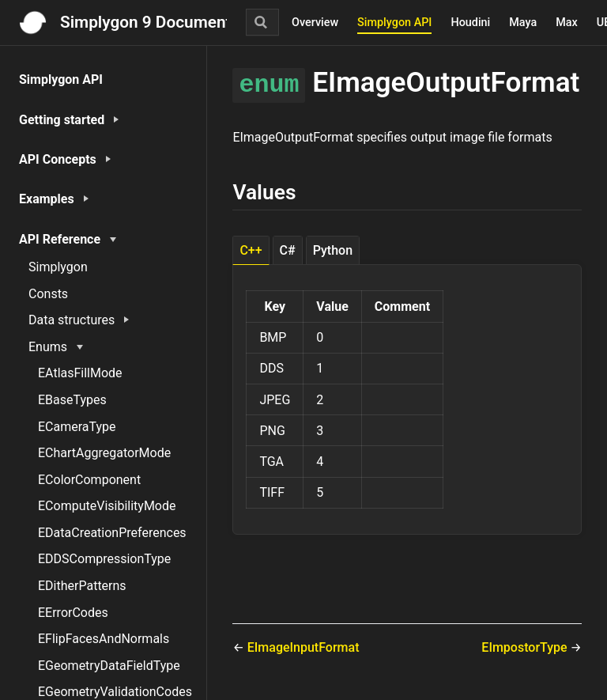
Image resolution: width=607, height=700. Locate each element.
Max (567, 23)
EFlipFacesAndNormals (104, 639)
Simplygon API (394, 23)
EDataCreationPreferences (112, 533)
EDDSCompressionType (104, 559)
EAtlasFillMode (80, 373)
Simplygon (58, 267)
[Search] (262, 22)
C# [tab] (288, 250)
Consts (48, 294)
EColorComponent (89, 480)
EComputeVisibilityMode (107, 506)
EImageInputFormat (303, 647)
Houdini (470, 23)
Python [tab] (333, 250)
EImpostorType (526, 647)
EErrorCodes (73, 613)
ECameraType (77, 427)
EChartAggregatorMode (104, 453)
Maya (523, 23)
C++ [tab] (251, 250)
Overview (315, 23)
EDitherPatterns (82, 586)
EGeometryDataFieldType (109, 666)
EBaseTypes (72, 400)
